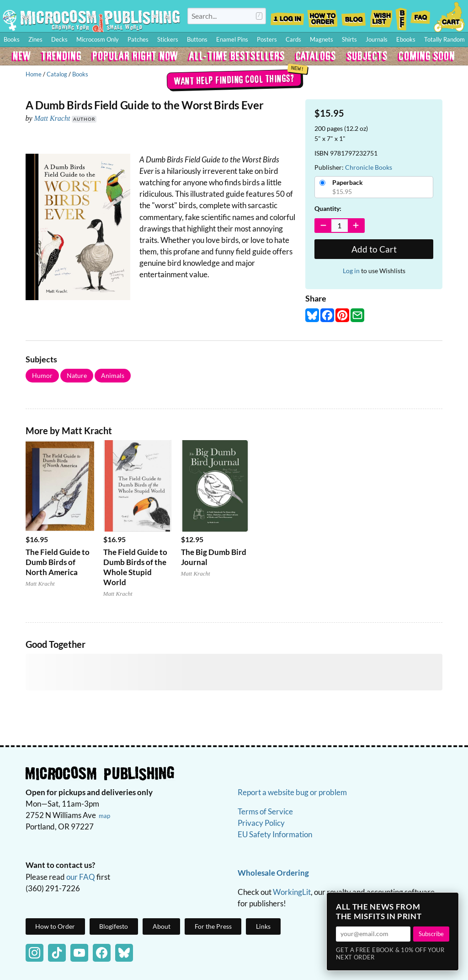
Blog (353, 16)
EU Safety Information (275, 834)
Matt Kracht (52, 118)
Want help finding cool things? (234, 79)
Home (34, 74)
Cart (450, 16)
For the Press (213, 926)
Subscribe (431, 934)
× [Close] (449, 902)
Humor (42, 375)
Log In (287, 16)
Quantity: (328, 208)
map (104, 816)
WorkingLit (292, 892)
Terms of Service (265, 811)
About (162, 926)
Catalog (57, 74)
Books (80, 74)
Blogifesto (114, 926)
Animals (113, 375)
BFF (401, 16)
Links (263, 926)
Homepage (91, 20)
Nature (77, 375)
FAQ (420, 16)
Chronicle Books (369, 167)
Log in (351, 271)
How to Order (322, 16)
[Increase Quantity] (356, 226)
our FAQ (81, 877)
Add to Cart (374, 249)
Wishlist (381, 16)
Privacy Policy (261, 823)
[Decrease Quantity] (323, 226)
